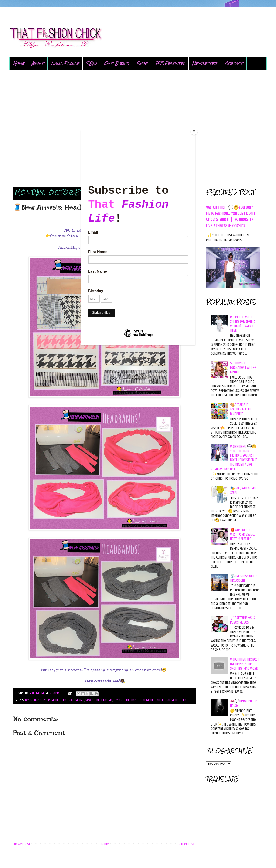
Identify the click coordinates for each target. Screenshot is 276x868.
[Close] (194, 131)
